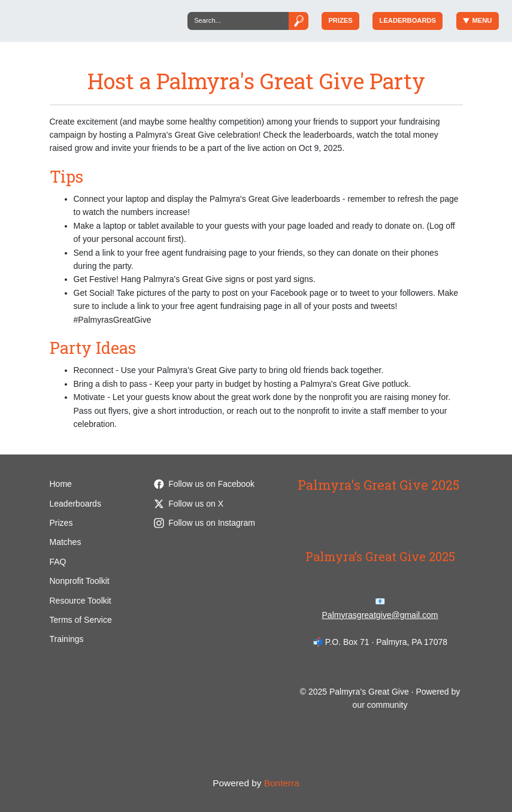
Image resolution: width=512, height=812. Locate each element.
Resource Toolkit (81, 601)
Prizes (340, 20)
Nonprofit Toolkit (80, 581)
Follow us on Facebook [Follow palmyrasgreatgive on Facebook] (204, 484)
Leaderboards (408, 20)
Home (61, 484)
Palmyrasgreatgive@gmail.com (380, 615)
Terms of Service (81, 620)
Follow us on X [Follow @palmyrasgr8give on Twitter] (189, 504)
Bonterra (282, 783)
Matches (66, 542)
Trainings (67, 639)
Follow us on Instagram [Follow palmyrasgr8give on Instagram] (205, 523)
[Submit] (298, 21)
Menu (478, 21)
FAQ (58, 562)
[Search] (238, 21)
